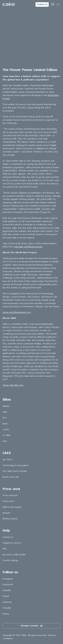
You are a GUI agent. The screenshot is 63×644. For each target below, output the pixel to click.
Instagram (8, 579)
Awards (7, 513)
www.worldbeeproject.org (17, 312)
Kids (5, 441)
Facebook (8, 585)
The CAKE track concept (15, 471)
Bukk (5, 424)
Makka (6, 406)
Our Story (7, 459)
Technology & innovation (15, 465)
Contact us (42, 4)
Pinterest (7, 602)
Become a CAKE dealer (14, 555)
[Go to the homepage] (9, 4)
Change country (32, 626)
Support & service (12, 543)
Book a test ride (11, 477)
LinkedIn (7, 590)
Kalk (5, 412)
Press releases (10, 495)
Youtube (7, 608)
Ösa (4, 418)
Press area (8, 501)
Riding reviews (10, 519)
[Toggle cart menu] (53, 4)
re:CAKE (7, 435)
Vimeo (6, 614)
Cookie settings (10, 560)
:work (6, 429)
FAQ (4, 549)
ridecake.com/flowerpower (28, 247)
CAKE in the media (12, 507)
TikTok (6, 596)
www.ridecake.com (13, 385)
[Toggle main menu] (58, 4)
